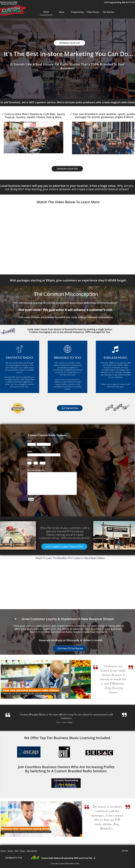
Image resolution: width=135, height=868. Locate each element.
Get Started (32, 851)
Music (22, 851)
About (10, 851)
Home (3, 851)
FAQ (17, 851)
